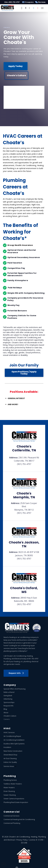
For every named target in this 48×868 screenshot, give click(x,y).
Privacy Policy (22, 840)
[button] (40, 2)
